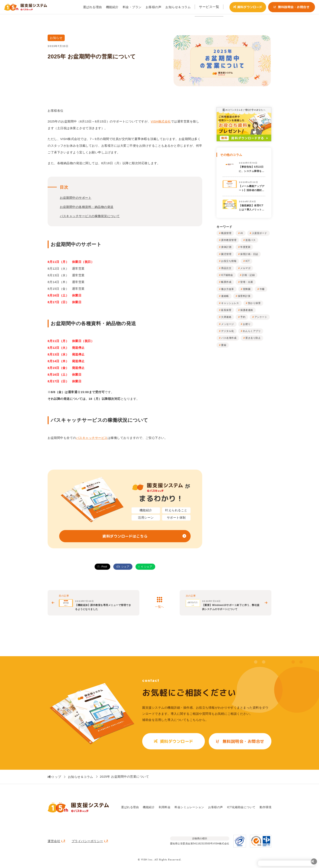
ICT (247, 261)
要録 (224, 345)
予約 (243, 317)
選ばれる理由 (130, 807)
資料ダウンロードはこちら (125, 536)
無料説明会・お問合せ (292, 7)
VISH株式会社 (161, 121)
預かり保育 (254, 303)
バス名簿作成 (229, 338)
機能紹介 (149, 807)
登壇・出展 (247, 282)
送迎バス (250, 240)
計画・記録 (249, 275)
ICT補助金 (227, 275)
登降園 (247, 289)
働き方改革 (228, 289)
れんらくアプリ (252, 331)
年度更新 (245, 247)
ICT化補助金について (241, 807)
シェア (123, 567)
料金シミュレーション (189, 807)
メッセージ (228, 324)
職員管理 (226, 233)
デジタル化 (228, 331)
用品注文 (226, 268)
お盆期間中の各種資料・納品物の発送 (87, 207)
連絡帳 (225, 296)
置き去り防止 (253, 338)
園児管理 (226, 254)
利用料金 (165, 807)
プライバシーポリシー (90, 841)
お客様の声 (216, 807)
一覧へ (159, 607)
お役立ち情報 (229, 261)
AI (241, 233)
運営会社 (57, 841)
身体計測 (226, 247)
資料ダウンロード (248, 7)
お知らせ (56, 38)
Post (102, 567)
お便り (247, 324)
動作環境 (265, 807)
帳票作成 (226, 282)
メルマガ (245, 268)
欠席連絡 (226, 317)
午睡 (262, 289)
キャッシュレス (230, 303)
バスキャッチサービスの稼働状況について (90, 216)
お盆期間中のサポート (76, 198)
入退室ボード (259, 233)
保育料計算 (244, 296)
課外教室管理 (229, 240)
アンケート (261, 317)
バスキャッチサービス (92, 438)
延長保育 (226, 310)
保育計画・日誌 (249, 254)
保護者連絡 (247, 310)
